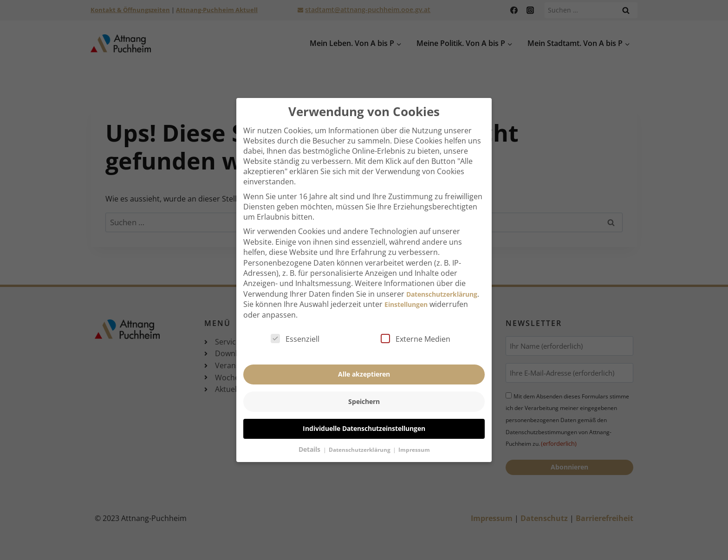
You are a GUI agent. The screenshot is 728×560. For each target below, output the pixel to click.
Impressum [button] (414, 438)
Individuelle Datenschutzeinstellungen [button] (364, 416)
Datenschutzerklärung (442, 282)
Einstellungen (406, 292)
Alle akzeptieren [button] (364, 362)
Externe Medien (416, 326)
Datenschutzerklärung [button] (360, 438)
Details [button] (310, 437)
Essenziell (295, 326)
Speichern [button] (364, 389)
